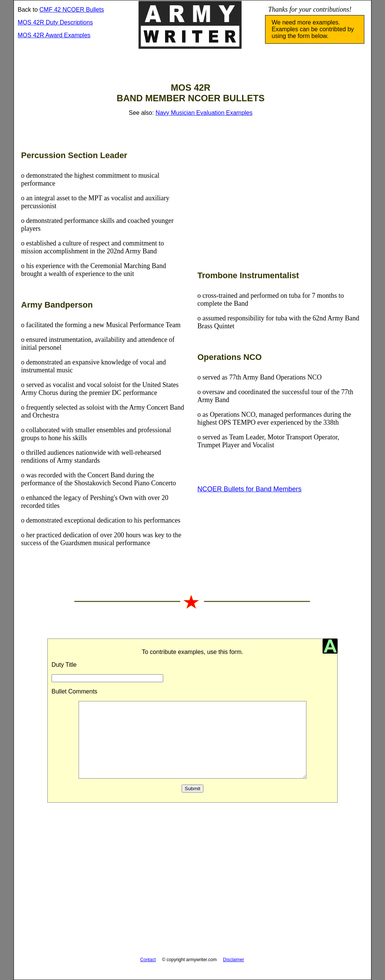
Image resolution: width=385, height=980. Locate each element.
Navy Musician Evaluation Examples (204, 113)
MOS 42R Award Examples (54, 35)
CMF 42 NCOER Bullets (72, 10)
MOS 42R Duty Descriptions (55, 22)
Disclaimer (233, 960)
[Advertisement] (277, 196)
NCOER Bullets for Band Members (249, 489)
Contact (148, 960)
